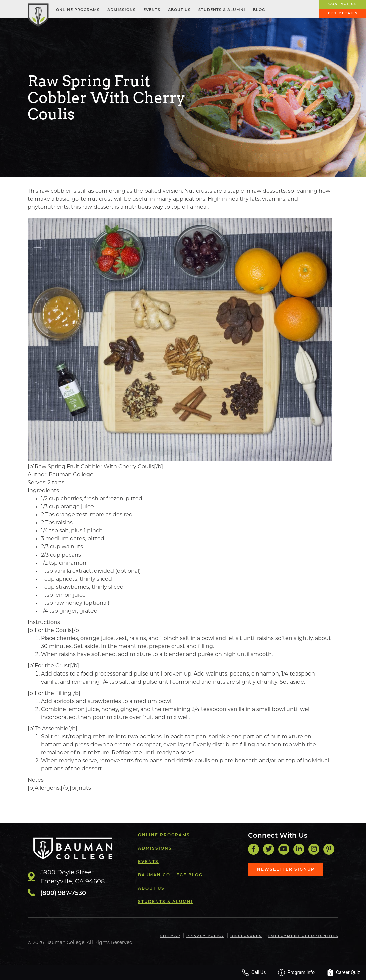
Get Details (343, 14)
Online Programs (78, 10)
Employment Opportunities (303, 936)
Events (152, 10)
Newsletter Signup (286, 870)
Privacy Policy (205, 936)
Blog (259, 10)
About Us (179, 10)
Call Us (254, 972)
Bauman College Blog (170, 875)
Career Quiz (343, 972)
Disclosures (246, 936)
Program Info (296, 972)
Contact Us (343, 4)
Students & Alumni (222, 10)
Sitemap (170, 936)
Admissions (121, 10)
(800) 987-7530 (63, 894)
